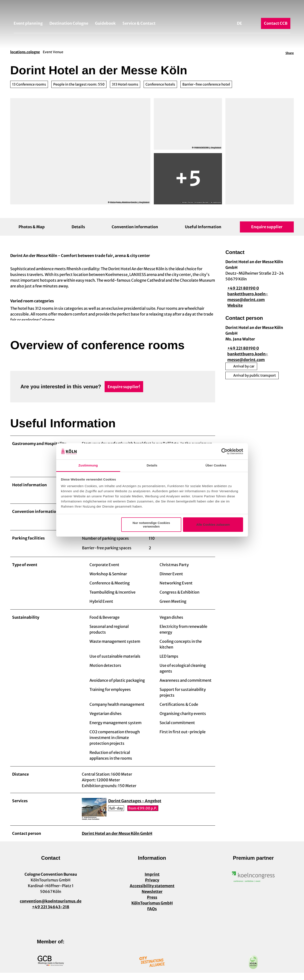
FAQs (152, 916)
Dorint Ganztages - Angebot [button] (135, 808)
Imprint (152, 882)
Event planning (28, 23)
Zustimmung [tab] (88, 465)
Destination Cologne (69, 23)
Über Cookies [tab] (216, 465)
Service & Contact (139, 23)
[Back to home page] (152, 10)
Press (152, 905)
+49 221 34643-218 (51, 914)
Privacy (152, 887)
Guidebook (105, 23)
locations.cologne (25, 52)
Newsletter (152, 899)
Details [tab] (152, 465)
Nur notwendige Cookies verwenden (151, 525)
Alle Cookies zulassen (213, 524)
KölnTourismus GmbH (152, 910)
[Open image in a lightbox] (253, 884)
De (239, 23)
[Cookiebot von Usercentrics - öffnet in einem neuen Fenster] (224, 451)
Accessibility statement (152, 893)
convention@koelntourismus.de (51, 908)
